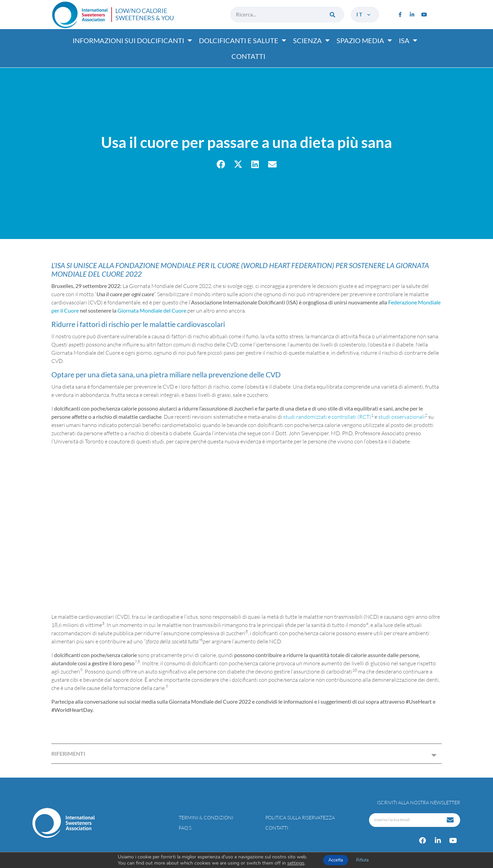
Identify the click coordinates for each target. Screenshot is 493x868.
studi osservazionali (402, 417)
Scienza (311, 40)
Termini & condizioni (206, 817)
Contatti (248, 56)
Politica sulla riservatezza (300, 817)
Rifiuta (362, 860)
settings (296, 863)
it (364, 14)
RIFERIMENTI (68, 753)
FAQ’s (185, 828)
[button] (221, 164)
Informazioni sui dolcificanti (132, 40)
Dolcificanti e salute (243, 40)
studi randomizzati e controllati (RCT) (327, 417)
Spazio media (364, 40)
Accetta (336, 860)
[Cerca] (333, 15)
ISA (408, 40)
